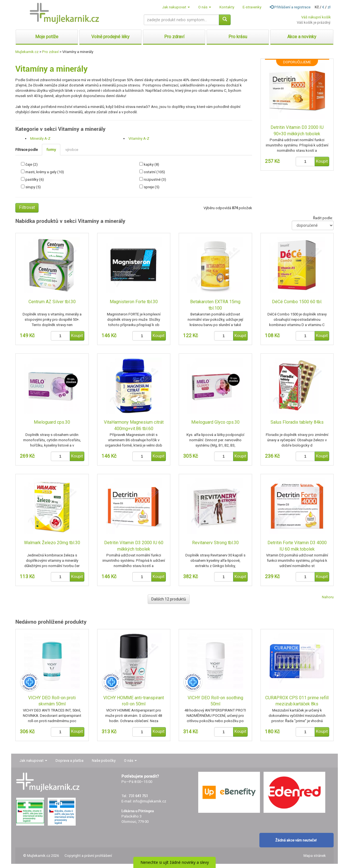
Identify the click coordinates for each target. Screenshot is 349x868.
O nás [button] (205, 7)
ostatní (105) (154, 172)
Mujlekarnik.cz (27, 52)
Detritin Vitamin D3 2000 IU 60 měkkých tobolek (134, 546)
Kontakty (227, 7)
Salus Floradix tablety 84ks (297, 422)
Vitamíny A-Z (139, 138)
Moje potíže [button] (47, 37)
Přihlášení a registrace (290, 7)
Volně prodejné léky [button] (110, 37)
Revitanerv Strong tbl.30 (215, 543)
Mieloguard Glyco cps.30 (215, 422)
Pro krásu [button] (238, 37)
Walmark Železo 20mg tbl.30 (52, 543)
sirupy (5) (33, 187)
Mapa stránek (315, 856)
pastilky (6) (35, 179)
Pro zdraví (50, 52)
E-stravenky (252, 7)
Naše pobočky (104, 760)
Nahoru (328, 597)
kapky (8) (151, 164)
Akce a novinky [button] (302, 37)
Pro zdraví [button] (174, 37)
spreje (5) (152, 187)
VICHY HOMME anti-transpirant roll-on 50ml (134, 701)
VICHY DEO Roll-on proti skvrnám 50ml (52, 701)
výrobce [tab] (72, 150)
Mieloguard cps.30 (52, 422)
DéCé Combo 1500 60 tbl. (297, 302)
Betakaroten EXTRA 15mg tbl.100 (215, 305)
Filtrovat (27, 207)
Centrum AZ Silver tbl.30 (52, 302)
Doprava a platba (70, 760)
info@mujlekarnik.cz (150, 801)
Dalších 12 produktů (169, 599)
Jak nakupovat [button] (176, 7)
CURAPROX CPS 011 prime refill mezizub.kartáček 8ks (297, 701)
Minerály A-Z (40, 138)
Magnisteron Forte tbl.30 (134, 302)
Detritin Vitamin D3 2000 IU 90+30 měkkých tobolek (297, 131)
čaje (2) (32, 164)
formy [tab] (51, 150)
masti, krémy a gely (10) (45, 172)
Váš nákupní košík (316, 17)
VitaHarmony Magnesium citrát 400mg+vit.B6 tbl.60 (134, 425)
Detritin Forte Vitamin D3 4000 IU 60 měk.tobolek (297, 546)
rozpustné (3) (155, 179)
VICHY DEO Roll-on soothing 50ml (215, 701)
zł (329, 7)
